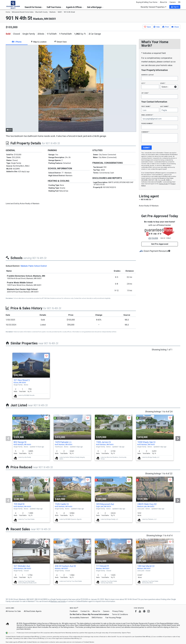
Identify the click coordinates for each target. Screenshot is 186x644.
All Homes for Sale (13, 611)
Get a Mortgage (95, 7)
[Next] (178, 439)
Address (147, 75)
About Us (163, 2)
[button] (175, 7)
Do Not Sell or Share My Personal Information (89, 614)
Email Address (147, 115)
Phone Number (147, 123)
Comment (145, 132)
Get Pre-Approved (160, 244)
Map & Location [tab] (39, 42)
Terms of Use (163, 184)
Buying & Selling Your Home (147, 2)
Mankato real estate (58, 601)
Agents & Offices (75, 7)
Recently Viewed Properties (153, 7)
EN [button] (179, 2)
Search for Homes (34, 7)
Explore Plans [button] (126, 633)
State (163, 83)
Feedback (74, 611)
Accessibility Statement (79, 618)
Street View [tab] (60, 42)
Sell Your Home (55, 7)
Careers (173, 2)
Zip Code (145, 93)
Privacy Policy (118, 611)
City (143, 83)
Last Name (165, 106)
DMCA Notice (97, 618)
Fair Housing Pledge (113, 618)
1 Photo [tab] (17, 42)
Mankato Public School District (34, 266)
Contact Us (85, 611)
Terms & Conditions (120, 614)
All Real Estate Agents (33, 611)
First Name (146, 106)
